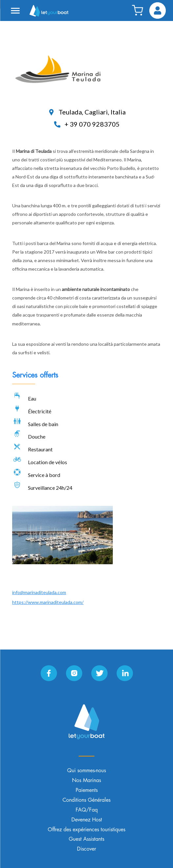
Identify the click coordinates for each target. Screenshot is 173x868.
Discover (86, 849)
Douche (37, 436)
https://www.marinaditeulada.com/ (48, 602)
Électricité (40, 411)
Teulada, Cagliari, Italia (86, 112)
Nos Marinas (86, 780)
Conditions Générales (86, 800)
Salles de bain (43, 424)
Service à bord (44, 475)
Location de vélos (48, 462)
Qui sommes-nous (86, 771)
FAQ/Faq (87, 810)
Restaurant (40, 449)
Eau (32, 398)
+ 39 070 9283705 (86, 124)
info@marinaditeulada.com (39, 592)
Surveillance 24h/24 (50, 488)
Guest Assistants (86, 839)
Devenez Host (87, 820)
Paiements (87, 790)
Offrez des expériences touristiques (86, 830)
